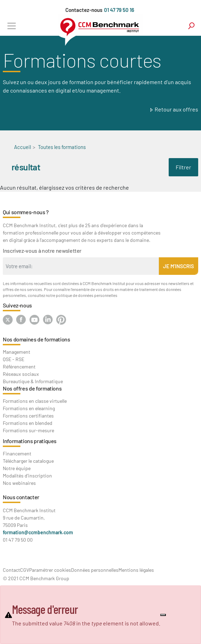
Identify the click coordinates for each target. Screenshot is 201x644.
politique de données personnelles (87, 295)
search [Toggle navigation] (191, 26)
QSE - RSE (14, 359)
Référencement (19, 367)
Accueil (22, 147)
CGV (25, 570)
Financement (17, 453)
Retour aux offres (176, 109)
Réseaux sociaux (21, 374)
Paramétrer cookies (50, 570)
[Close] (163, 615)
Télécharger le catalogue (28, 461)
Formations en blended (28, 423)
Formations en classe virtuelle (35, 401)
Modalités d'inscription (27, 476)
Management (17, 352)
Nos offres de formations (32, 388)
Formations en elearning (29, 408)
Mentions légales (136, 570)
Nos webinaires (19, 483)
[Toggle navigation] (11, 26)
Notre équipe (17, 468)
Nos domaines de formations (37, 339)
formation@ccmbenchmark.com (38, 532)
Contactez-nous (84, 10)
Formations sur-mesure (28, 430)
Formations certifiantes (28, 416)
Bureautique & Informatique (33, 381)
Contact (11, 570)
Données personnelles (95, 570)
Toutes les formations (62, 147)
